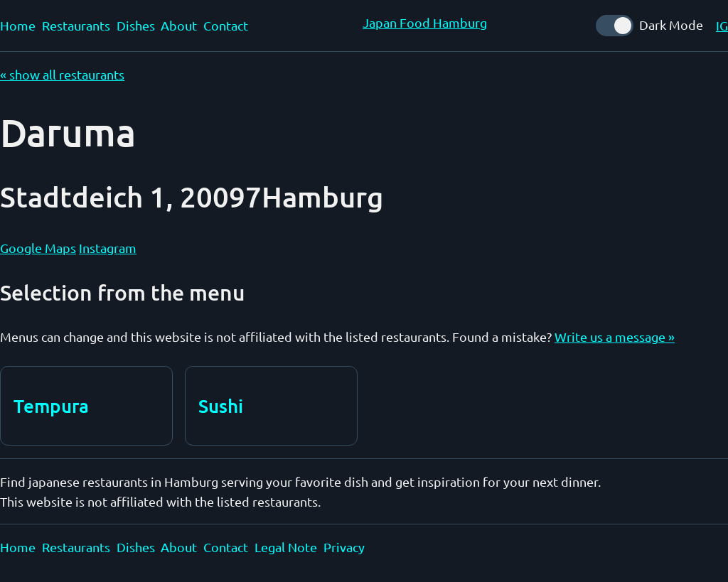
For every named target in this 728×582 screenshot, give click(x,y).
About (179, 25)
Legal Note (286, 547)
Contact (226, 25)
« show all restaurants (62, 74)
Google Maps (38, 248)
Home (18, 25)
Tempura (51, 405)
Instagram (108, 248)
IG (722, 25)
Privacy (344, 547)
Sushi (221, 405)
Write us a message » (615, 336)
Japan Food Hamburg (425, 22)
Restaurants (76, 25)
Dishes (136, 25)
